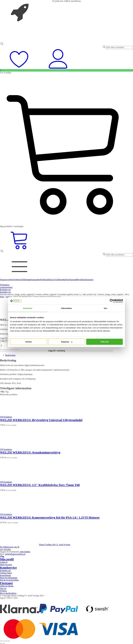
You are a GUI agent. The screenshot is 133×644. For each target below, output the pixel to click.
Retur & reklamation (9, 578)
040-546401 (25, 552)
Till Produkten (6, 417)
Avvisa (29, 342)
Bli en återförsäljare (8, 593)
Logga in (4, 562)
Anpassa (67, 342)
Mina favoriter (6, 565)
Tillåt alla (105, 342)
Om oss (3, 588)
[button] (7, 338)
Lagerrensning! (6, 287)
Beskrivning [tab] (10, 355)
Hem (2, 297)
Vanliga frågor (6, 573)
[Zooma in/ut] (1, 641)
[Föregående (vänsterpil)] (1, 643)
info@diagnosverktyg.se (15, 554)
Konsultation (5, 575)
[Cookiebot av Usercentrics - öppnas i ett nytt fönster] (112, 301)
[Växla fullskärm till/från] (4, 641)
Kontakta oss (5, 290)
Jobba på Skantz (7, 586)
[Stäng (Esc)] (9, 641)
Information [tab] (66, 308)
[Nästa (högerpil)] (4, 643)
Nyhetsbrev (5, 285)
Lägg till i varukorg (56, 351)
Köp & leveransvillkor (9, 580)
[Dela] (6, 641)
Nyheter (3, 591)
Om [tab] (105, 308)
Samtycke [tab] (28, 308)
